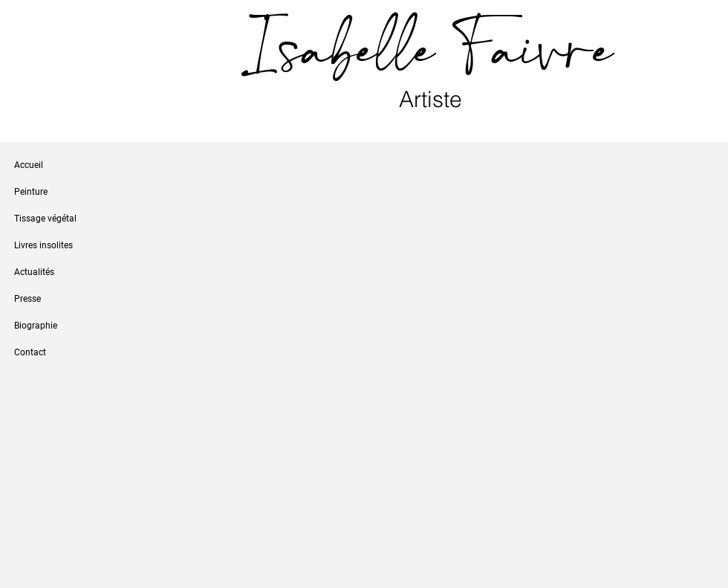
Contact (30, 352)
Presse (27, 299)
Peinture (31, 192)
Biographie (36, 326)
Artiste (433, 99)
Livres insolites (43, 245)
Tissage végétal (45, 219)
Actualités (34, 272)
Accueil (29, 165)
